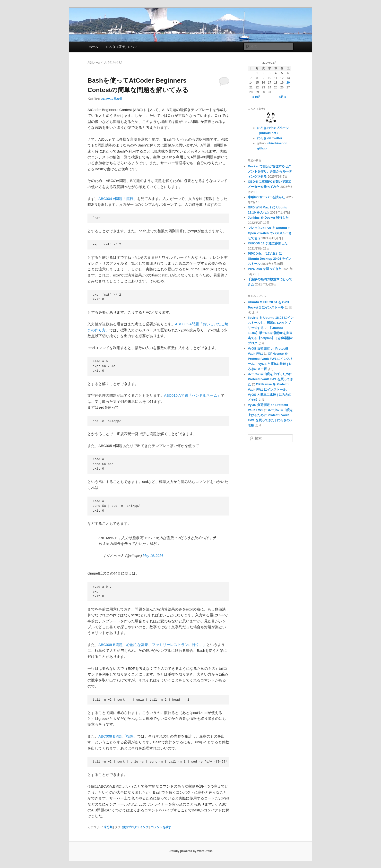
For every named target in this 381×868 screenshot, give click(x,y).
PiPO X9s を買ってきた (265, 269)
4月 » (283, 97)
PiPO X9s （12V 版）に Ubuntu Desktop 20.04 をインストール (270, 259)
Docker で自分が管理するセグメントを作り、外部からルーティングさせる (270, 171)
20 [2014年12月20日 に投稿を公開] (288, 83)
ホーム (93, 47)
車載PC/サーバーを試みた (266, 197)
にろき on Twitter (270, 138)
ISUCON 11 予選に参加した (268, 243)
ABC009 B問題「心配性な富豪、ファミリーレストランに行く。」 (152, 645)
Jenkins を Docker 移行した (268, 218)
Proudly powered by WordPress (190, 851)
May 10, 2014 (153, 556)
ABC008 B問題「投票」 (118, 736)
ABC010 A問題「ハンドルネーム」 (192, 395)
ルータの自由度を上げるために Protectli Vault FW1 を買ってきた (270, 379)
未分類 (108, 827)
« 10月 (256, 97)
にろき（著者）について (123, 47)
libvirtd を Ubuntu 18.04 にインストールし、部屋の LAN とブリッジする (271, 323)
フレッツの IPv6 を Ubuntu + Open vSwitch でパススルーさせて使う (270, 233)
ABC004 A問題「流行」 (118, 199)
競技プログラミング (135, 827)
